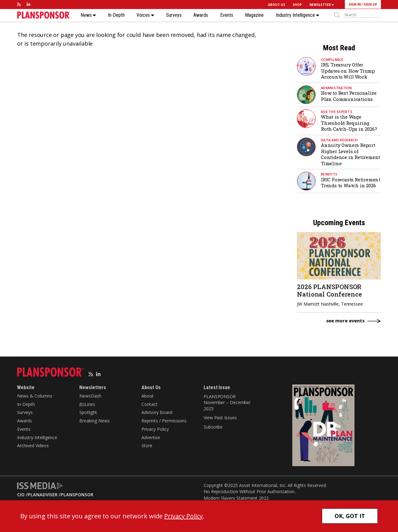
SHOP (297, 5)
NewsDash (90, 396)
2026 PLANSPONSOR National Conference (329, 290)
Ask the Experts (337, 112)
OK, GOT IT (350, 516)
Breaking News (95, 421)
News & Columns (35, 396)
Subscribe (213, 427)
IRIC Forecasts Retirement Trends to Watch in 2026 (351, 183)
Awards (201, 15)
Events (227, 15)
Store (147, 446)
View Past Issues (220, 418)
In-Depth (116, 15)
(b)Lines (87, 404)
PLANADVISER (43, 495)
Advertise (151, 437)
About (148, 396)
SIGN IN (355, 4)
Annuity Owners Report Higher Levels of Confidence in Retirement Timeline (350, 154)
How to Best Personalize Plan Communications (349, 96)
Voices (145, 15)
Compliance (332, 59)
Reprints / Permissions (164, 421)
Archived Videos (33, 446)
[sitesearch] (363, 15)
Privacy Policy (155, 429)
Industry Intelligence (297, 15)
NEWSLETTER (322, 5)
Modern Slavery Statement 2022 (236, 498)
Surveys (174, 15)
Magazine (254, 15)
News (88, 15)
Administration (336, 88)
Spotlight (88, 412)
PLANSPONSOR (77, 495)
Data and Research (339, 140)
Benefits (329, 174)
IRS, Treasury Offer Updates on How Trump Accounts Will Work (348, 71)
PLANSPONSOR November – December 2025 (227, 402)
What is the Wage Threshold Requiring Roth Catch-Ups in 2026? (349, 123)
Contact (149, 404)
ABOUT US (277, 5)
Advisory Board (157, 412)
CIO (21, 495)
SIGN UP (370, 4)
